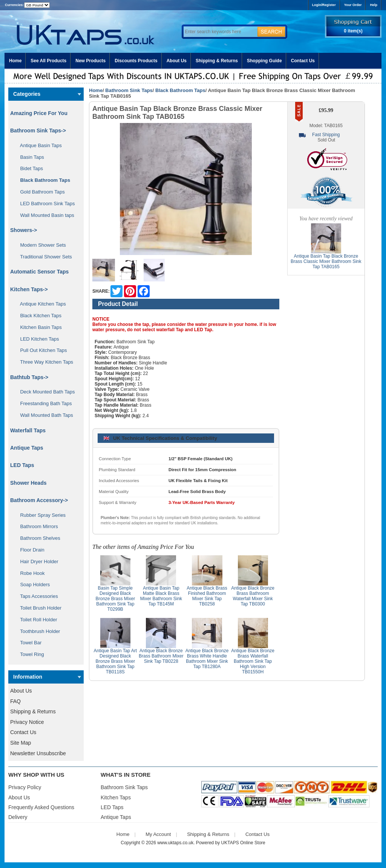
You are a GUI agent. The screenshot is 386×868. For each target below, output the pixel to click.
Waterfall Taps (28, 430)
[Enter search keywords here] (219, 32)
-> (38, 131)
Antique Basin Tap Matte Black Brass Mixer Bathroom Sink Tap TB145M (161, 596)
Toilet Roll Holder (36, 620)
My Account (158, 834)
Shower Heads (28, 483)
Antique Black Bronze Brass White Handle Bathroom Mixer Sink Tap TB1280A (207, 659)
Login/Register (324, 5)
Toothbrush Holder (37, 631)
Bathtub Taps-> (29, 377)
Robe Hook (30, 573)
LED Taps (22, 465)
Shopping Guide (264, 61)
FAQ (15, 701)
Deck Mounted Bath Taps (45, 392)
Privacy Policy (25, 787)
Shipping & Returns (217, 61)
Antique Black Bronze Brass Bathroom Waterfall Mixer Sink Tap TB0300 (253, 596)
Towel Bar (28, 643)
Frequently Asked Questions (41, 807)
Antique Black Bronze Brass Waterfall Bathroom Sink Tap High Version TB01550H (253, 661)
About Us (177, 61)
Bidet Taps (29, 168)
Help (374, 5)
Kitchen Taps (116, 797)
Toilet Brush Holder (38, 608)
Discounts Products (136, 61)
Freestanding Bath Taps (43, 403)
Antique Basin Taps (38, 145)
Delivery (18, 817)
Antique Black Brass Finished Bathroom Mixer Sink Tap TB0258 (207, 596)
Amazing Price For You (39, 113)
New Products (90, 61)
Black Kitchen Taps (38, 316)
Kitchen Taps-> (29, 289)
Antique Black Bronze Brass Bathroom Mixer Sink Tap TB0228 (161, 656)
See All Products (48, 61)
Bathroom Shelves (38, 538)
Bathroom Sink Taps (129, 90)
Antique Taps (27, 448)
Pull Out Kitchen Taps (41, 350)
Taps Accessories (36, 596)
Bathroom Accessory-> (39, 500)
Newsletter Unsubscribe (38, 753)
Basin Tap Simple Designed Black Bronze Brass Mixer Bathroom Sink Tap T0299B (115, 599)
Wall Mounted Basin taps (44, 215)
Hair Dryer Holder (37, 562)
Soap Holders (32, 585)
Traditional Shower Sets (43, 257)
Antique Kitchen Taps (40, 304)
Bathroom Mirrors (36, 526)
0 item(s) (353, 31)
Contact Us (303, 61)
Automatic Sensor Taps (39, 272)
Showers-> (24, 230)
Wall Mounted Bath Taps (44, 415)
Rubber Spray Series (40, 515)
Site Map (21, 743)
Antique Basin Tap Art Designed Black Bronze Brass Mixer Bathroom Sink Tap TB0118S (116, 661)
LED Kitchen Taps (37, 339)
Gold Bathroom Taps (40, 192)
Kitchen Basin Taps (38, 327)
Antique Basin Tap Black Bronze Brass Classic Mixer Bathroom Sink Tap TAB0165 (326, 261)
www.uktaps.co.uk (175, 843)
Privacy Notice (27, 722)
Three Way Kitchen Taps (44, 362)
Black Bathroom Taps (180, 90)
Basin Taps (29, 157)
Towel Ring (29, 654)
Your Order (353, 5)
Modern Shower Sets (40, 245)
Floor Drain (30, 550)
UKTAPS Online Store (243, 843)
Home (15, 61)
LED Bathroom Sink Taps (45, 204)
